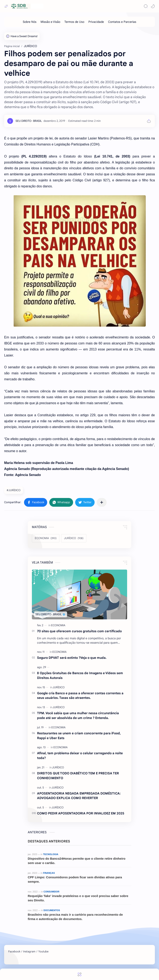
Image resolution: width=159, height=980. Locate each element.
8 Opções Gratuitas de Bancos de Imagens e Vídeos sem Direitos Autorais (80, 675)
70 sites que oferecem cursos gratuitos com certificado (79, 631)
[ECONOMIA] (46, 538)
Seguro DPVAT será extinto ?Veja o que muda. (72, 658)
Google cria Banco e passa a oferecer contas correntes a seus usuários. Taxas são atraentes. (80, 696)
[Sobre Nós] (30, 22)
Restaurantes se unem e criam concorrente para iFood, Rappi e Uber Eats (79, 736)
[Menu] (79, 974)
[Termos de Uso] (74, 22)
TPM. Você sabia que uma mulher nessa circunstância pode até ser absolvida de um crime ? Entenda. (78, 715)
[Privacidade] (96, 22)
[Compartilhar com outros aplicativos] (102, 502)
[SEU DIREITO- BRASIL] (29, 121)
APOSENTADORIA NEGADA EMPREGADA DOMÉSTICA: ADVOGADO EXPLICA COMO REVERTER (79, 796)
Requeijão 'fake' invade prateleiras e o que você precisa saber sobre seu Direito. (78, 898)
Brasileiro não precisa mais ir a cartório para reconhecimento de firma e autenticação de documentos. (75, 917)
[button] (153, 6)
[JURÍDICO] (74, 538)
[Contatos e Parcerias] (122, 22)
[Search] (146, 6)
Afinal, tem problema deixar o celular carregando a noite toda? (80, 755)
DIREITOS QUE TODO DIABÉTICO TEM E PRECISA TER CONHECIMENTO (78, 776)
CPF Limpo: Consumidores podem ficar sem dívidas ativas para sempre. (75, 879)
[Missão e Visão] (50, 22)
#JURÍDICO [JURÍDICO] (14, 490)
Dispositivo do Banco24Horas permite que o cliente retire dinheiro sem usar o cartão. (77, 861)
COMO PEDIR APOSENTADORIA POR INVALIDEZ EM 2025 (81, 813)
